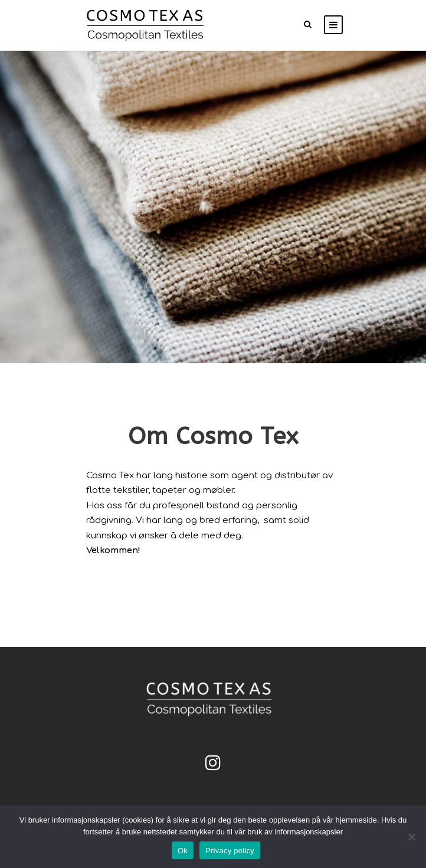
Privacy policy (230, 851)
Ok (183, 851)
